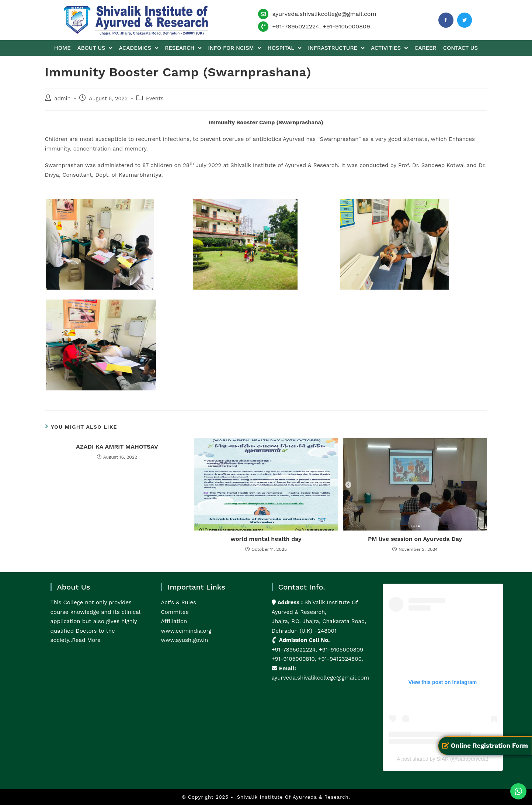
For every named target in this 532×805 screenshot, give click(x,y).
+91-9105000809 (346, 26)
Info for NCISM (234, 48)
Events (155, 99)
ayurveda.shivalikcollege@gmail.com (324, 14)
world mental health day (266, 539)
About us (95, 48)
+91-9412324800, (339, 659)
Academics (138, 48)
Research (183, 48)
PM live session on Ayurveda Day (415, 539)
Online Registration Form (485, 746)
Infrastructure (336, 48)
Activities (389, 48)
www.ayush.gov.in (185, 640)
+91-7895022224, (295, 650)
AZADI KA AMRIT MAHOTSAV (117, 447)
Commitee (175, 612)
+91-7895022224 (295, 26)
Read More (86, 640)
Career (425, 48)
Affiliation (174, 621)
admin (63, 99)
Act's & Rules (179, 602)
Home (62, 48)
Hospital (285, 48)
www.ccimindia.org (186, 631)
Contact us (460, 48)
